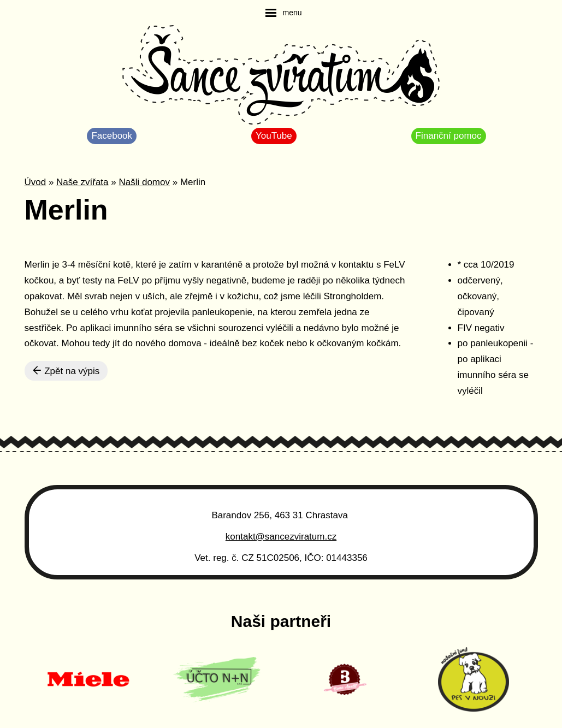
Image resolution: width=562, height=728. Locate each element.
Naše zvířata (82, 182)
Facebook (112, 136)
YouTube (274, 136)
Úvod (36, 182)
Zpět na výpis (66, 371)
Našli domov (144, 182)
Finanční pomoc (449, 136)
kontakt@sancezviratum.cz (281, 537)
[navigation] (283, 13)
